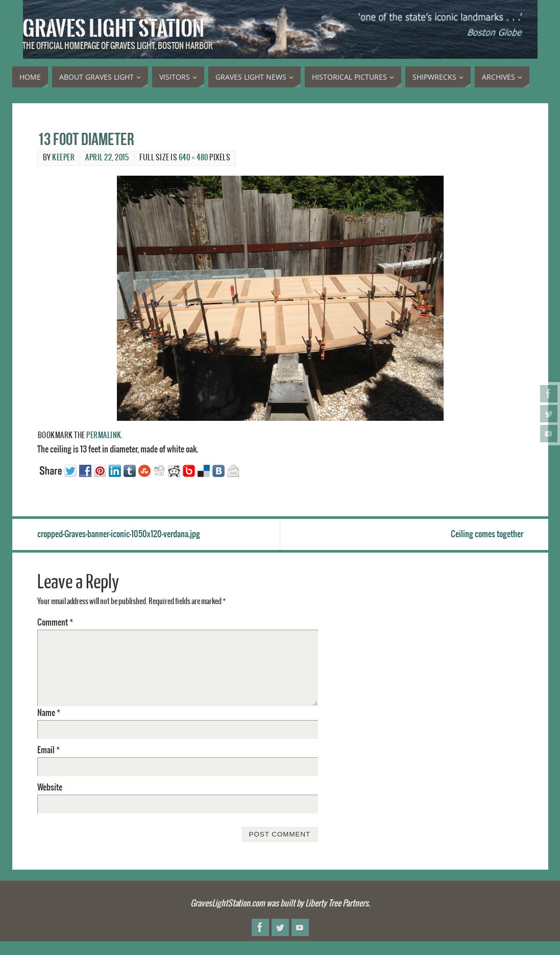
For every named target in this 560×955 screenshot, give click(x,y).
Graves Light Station (113, 29)
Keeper (63, 158)
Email (48, 750)
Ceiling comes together (487, 534)
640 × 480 (193, 158)
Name (49, 713)
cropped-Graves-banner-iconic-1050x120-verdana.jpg (119, 534)
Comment (55, 623)
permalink (104, 436)
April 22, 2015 (107, 158)
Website (50, 787)
